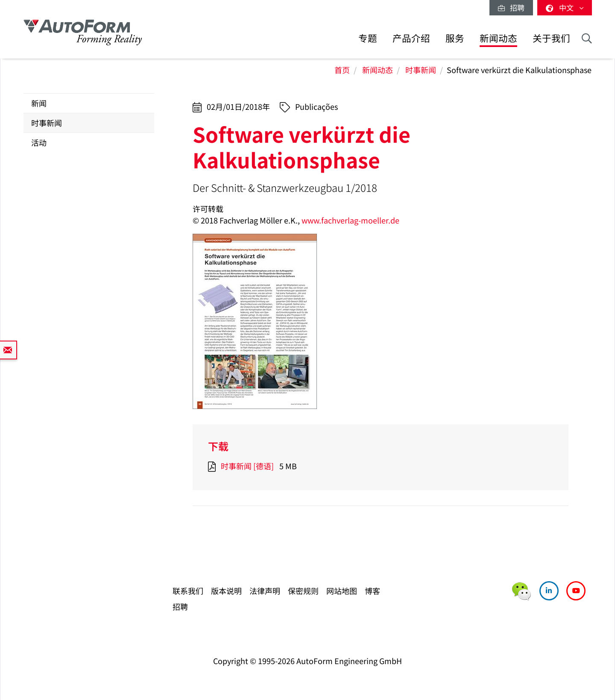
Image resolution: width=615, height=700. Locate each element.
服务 (455, 38)
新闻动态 (498, 38)
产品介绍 (411, 38)
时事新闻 (421, 70)
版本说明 (226, 591)
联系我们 (188, 591)
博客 (372, 591)
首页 (342, 70)
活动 (39, 142)
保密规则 (303, 591)
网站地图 (342, 591)
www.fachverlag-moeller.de (350, 220)
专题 (368, 38)
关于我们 (551, 38)
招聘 (511, 7)
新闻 (39, 103)
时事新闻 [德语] (247, 466)
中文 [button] (565, 7)
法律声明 (265, 591)
